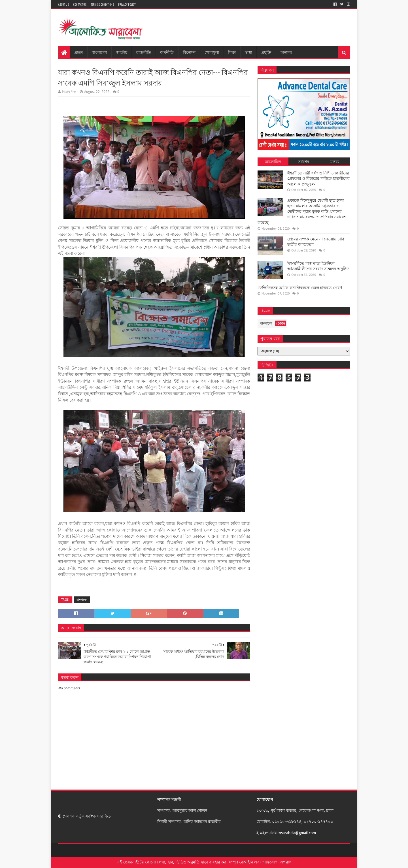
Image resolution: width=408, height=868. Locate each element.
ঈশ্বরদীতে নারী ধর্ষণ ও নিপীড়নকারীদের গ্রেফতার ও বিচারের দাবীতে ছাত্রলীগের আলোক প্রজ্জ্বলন (318, 179)
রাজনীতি (144, 52)
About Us (63, 4)
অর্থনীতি (167, 52)
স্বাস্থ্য (248, 52)
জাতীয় (122, 52)
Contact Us (80, 4)
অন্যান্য (286, 52)
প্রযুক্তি (266, 52)
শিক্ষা (232, 52)
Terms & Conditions (102, 4)
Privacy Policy (127, 4)
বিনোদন (189, 52)
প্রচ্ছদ (78, 52)
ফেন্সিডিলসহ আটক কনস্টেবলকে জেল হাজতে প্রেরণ (300, 288)
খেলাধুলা (212, 52)
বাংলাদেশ (99, 52)
